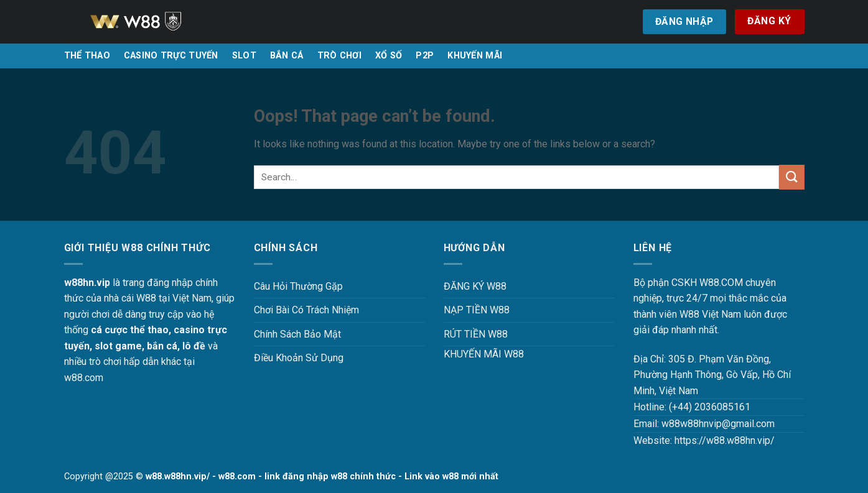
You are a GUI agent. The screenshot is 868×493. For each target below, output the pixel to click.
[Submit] (791, 177)
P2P (425, 56)
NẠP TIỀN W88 (477, 310)
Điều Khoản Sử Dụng (299, 358)
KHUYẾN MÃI (475, 56)
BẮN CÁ (287, 56)
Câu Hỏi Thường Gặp (298, 286)
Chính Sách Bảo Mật (297, 334)
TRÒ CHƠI (339, 56)
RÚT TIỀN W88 (476, 334)
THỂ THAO (87, 56)
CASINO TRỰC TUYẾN (171, 56)
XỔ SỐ (389, 56)
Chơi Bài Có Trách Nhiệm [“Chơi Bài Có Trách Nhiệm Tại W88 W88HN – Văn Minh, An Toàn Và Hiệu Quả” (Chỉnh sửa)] (306, 310)
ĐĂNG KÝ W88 (475, 286)
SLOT (244, 56)
